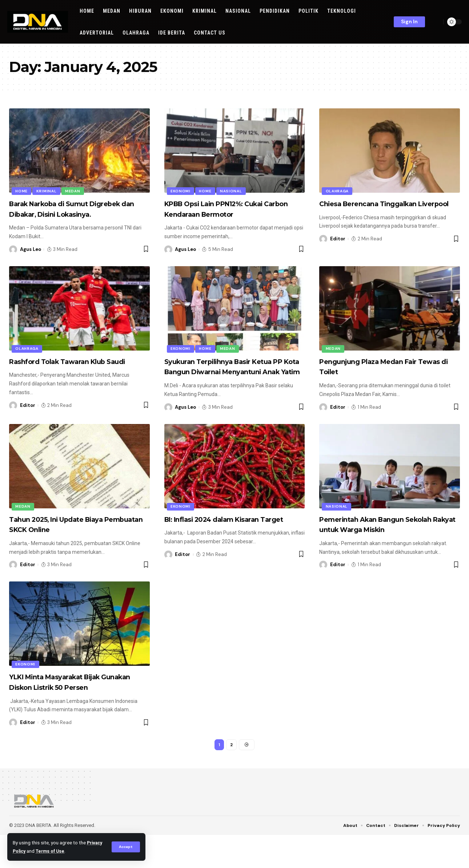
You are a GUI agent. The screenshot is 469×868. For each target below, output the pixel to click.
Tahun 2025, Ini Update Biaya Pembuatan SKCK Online (69, 545)
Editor (338, 249)
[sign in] (409, 22)
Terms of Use (72, 851)
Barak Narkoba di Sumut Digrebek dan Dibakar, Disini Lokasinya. (68, 214)
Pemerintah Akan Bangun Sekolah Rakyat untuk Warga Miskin (380, 550)
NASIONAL (234, 190)
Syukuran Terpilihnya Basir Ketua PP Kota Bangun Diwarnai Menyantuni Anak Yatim (233, 382)
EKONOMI (181, 190)
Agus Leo (31, 259)
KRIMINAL (48, 190)
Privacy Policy (29, 851)
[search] (436, 22)
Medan (76, 190)
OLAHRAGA (338, 190)
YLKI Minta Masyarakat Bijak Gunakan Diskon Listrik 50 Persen (78, 713)
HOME (22, 190)
